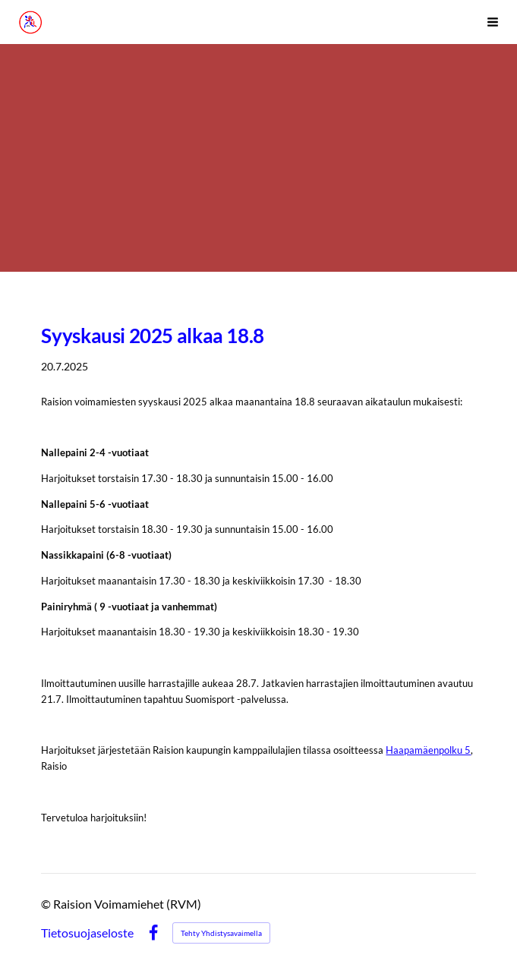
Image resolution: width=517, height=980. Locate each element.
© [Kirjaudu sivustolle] (47, 904)
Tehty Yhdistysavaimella (221, 933)
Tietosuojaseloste (87, 933)
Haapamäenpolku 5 (428, 750)
